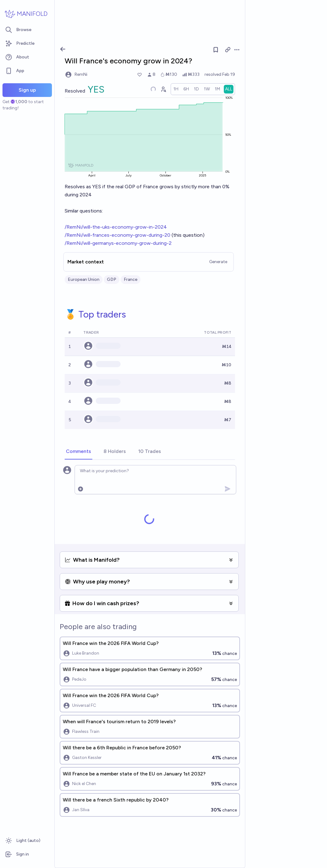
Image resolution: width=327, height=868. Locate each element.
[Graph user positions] (163, 89)
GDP (112, 279)
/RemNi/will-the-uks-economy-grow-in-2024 (116, 227)
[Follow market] (216, 50)
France (131, 279)
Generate (218, 262)
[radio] (176, 89)
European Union (84, 279)
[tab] (78, 452)
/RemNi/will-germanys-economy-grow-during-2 (118, 243)
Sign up (27, 90)
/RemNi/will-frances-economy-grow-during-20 (117, 235)
